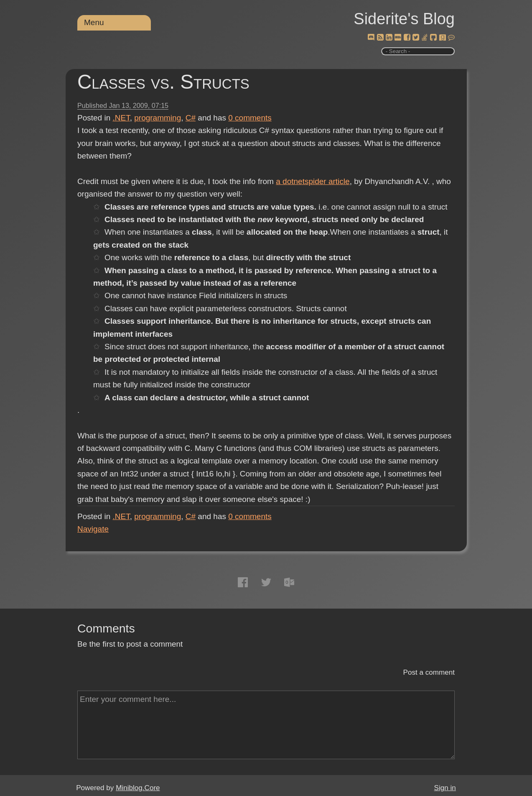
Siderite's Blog (404, 19)
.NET (121, 118)
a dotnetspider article (313, 181)
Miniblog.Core (138, 788)
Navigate (93, 529)
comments (250, 118)
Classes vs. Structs (163, 82)
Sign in (445, 788)
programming (158, 118)
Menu (94, 22)
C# (191, 118)
